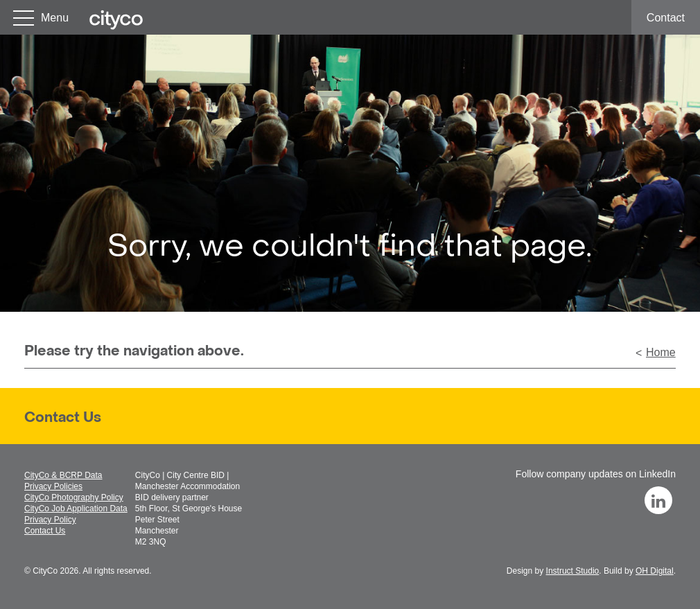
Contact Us (63, 418)
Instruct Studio (573, 571)
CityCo (45, 571)
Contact (666, 18)
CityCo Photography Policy (74, 497)
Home (661, 352)
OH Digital (655, 571)
